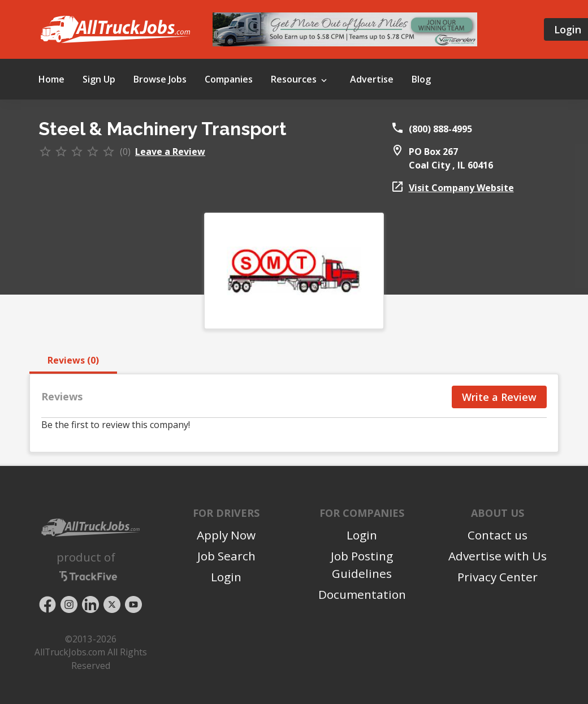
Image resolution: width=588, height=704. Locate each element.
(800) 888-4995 (440, 129)
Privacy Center (498, 577)
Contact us (498, 535)
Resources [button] (300, 80)
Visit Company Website (461, 188)
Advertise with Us (498, 556)
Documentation (362, 594)
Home (51, 79)
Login (226, 577)
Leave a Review (170, 152)
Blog (421, 79)
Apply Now (226, 535)
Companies (229, 79)
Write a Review (499, 397)
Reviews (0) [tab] (73, 360)
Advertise (372, 79)
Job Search (226, 556)
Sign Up (99, 79)
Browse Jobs (160, 79)
